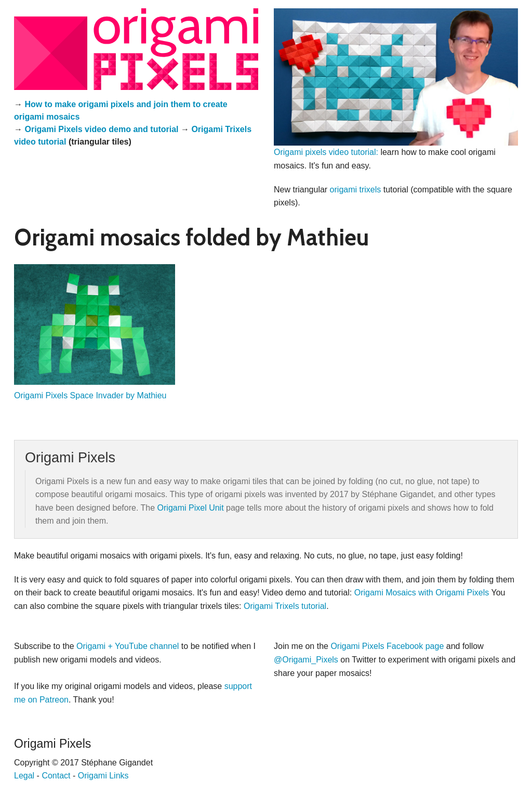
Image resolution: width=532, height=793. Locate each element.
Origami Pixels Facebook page (387, 646)
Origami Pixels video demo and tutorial (101, 129)
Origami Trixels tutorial (285, 606)
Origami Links (103, 776)
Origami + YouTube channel (128, 646)
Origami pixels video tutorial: (326, 152)
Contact (56, 776)
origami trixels (356, 190)
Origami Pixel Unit (191, 508)
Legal (24, 776)
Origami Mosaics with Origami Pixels (422, 593)
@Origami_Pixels (306, 660)
